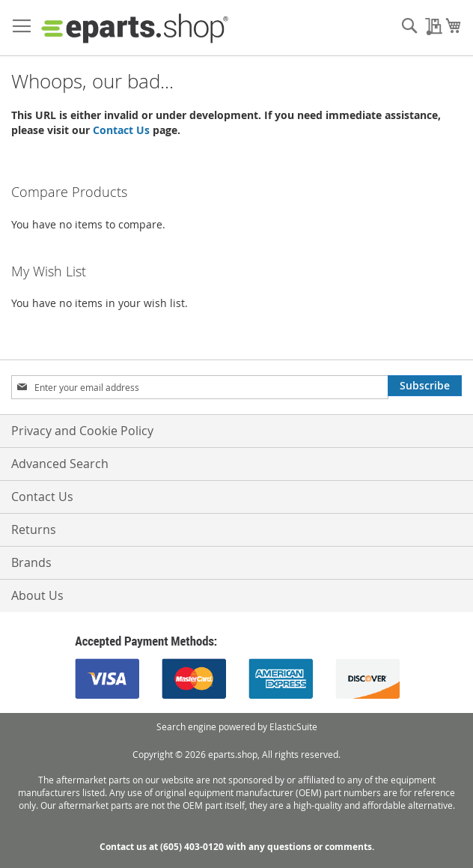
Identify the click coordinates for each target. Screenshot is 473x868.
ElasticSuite (293, 726)
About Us (37, 595)
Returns (34, 529)
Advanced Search (60, 464)
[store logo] (135, 28)
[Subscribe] (425, 386)
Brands (31, 562)
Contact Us (121, 130)
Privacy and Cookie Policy (82, 431)
